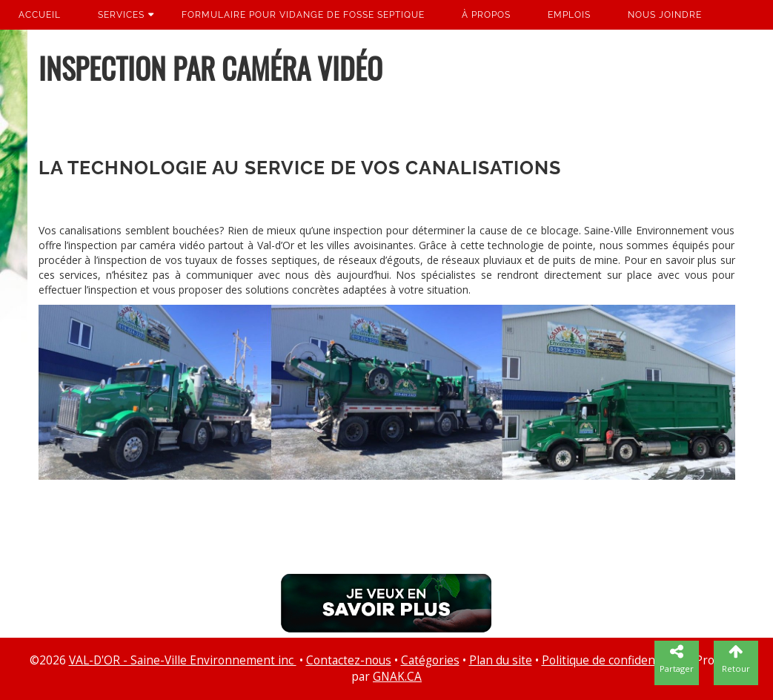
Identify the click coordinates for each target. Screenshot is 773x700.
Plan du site (501, 660)
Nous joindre (665, 15)
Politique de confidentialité (614, 660)
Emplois (569, 15)
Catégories (430, 660)
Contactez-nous (349, 660)
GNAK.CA (397, 677)
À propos (486, 15)
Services (121, 15)
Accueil (40, 15)
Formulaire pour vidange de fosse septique (303, 15)
